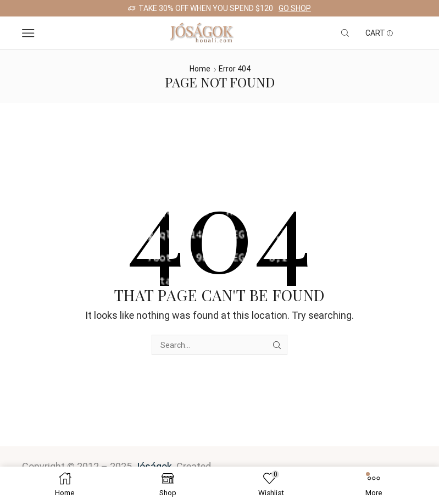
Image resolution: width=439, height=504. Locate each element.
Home (200, 69)
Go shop (295, 8)
